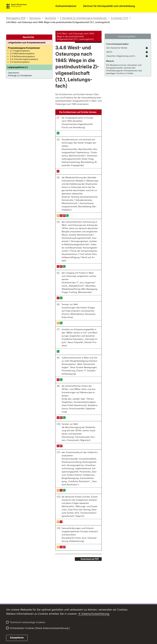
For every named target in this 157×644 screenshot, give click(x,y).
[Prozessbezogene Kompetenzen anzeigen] (24, 44)
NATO (109, 49)
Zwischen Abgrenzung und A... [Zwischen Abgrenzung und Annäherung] (121, 53)
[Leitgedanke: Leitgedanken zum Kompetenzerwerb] (27, 39)
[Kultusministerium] (64, 6)
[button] (18, 64)
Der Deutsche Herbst (117, 45)
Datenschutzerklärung (95, 614)
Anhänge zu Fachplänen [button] (20, 72)
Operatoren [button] (13, 69)
